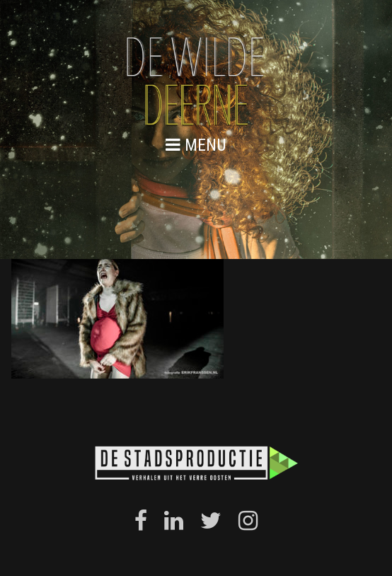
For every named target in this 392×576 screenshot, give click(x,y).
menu (196, 145)
